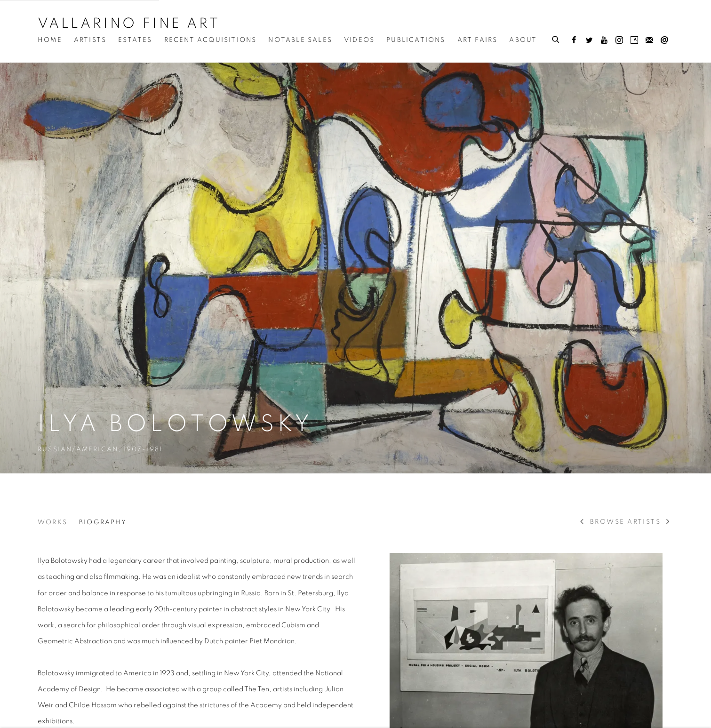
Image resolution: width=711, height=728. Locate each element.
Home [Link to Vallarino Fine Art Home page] (50, 40)
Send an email (664, 40)
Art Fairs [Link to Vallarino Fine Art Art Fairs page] (478, 40)
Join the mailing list (649, 40)
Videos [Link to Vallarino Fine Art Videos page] (359, 40)
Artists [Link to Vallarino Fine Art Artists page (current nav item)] (90, 40)
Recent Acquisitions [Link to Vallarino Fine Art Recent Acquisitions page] (211, 40)
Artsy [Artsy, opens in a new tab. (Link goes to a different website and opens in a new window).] (634, 40)
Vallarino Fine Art (129, 24)
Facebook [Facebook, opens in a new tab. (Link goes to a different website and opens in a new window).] (574, 40)
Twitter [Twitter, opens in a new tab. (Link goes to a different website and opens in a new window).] (589, 40)
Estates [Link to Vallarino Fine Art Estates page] (135, 40)
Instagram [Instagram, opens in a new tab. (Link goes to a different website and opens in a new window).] (619, 40)
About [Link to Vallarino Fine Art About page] (523, 40)
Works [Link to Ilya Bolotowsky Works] (52, 522)
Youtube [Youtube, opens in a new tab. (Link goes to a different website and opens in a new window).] (604, 40)
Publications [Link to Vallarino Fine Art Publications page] (416, 40)
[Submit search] (556, 38)
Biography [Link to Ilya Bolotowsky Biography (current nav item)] (103, 522)
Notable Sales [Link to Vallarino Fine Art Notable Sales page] (300, 40)
